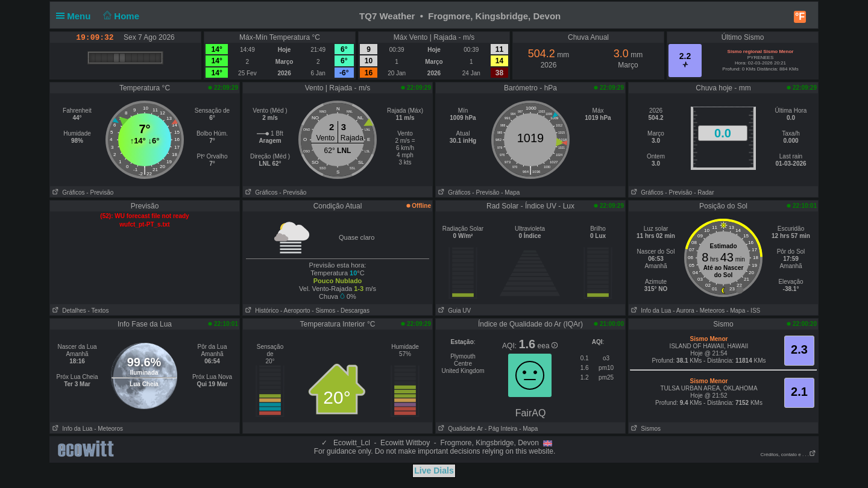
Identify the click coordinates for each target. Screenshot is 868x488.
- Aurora (684, 311)
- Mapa (510, 192)
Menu (76, 16)
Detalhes (68, 311)
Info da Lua (650, 311)
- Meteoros (711, 311)
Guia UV (453, 311)
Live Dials (434, 471)
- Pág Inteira (501, 429)
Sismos (645, 429)
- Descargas (353, 311)
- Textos (99, 311)
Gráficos (68, 192)
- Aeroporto (295, 311)
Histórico (261, 311)
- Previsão (100, 192)
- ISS (753, 311)
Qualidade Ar (459, 429)
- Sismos (323, 311)
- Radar (704, 192)
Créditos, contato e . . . (788, 455)
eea (548, 346)
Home (120, 16)
